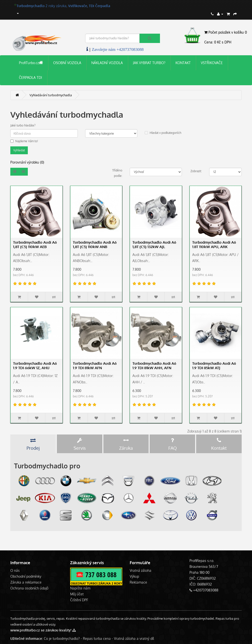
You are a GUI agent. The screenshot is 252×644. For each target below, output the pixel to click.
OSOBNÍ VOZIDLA (67, 63)
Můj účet (77, 594)
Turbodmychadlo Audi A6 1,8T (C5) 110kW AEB (35, 245)
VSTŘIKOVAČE (212, 63)
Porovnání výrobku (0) (27, 162)
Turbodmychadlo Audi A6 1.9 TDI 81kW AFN (95, 366)
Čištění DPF (79, 600)
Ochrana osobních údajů (29, 588)
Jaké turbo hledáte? (23, 125)
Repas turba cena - (98, 638)
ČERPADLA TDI (31, 77)
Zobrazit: (196, 171)
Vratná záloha (141, 570)
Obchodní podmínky (26, 576)
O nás (15, 570)
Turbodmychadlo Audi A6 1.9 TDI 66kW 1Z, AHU (35, 366)
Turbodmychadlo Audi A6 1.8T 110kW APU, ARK (214, 245)
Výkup (134, 576)
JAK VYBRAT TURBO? (149, 63)
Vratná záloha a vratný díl (134, 638)
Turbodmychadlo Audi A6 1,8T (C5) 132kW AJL (154, 245)
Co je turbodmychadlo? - (63, 638)
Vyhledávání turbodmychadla (51, 95)
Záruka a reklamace (26, 582)
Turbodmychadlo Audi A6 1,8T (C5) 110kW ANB (95, 245)
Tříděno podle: (117, 173)
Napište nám (80, 588)
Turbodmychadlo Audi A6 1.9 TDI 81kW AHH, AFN (154, 366)
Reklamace (138, 582)
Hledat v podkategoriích (163, 133)
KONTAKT (183, 63)
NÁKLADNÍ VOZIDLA (107, 63)
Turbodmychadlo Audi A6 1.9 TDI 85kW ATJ (214, 366)
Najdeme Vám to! (24, 141)
